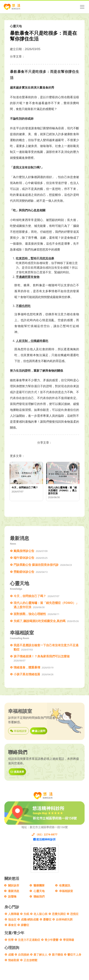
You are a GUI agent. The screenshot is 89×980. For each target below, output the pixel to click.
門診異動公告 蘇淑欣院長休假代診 (36, 565)
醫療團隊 (39, 885)
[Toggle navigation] (82, 7)
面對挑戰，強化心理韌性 (30, 614)
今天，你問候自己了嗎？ (30, 596)
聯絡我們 (39, 896)
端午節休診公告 (24, 558)
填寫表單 (17, 772)
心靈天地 (39, 891)
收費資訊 (65, 885)
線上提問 (39, 731)
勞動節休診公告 (24, 572)
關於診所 (14, 885)
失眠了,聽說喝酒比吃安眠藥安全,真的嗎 (40, 621)
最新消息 (14, 891)
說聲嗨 (12, 896)
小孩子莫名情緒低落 (27, 674)
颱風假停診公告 (24, 551)
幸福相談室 (18, 731)
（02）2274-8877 (45, 834)
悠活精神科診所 (45, 839)
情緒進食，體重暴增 (27, 667)
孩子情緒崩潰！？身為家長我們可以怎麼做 (42, 656)
